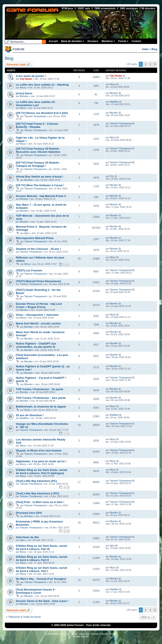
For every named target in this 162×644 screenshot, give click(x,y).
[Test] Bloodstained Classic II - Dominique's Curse (36, 591)
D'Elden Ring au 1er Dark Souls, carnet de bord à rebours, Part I (42, 569)
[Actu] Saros (24, 93)
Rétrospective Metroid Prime (35, 238)
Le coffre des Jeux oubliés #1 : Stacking (42, 85)
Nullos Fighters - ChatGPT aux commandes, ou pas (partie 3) (36, 345)
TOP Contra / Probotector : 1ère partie (41, 398)
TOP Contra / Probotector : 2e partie (39, 389)
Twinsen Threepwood (35, 116)
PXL (112, 176)
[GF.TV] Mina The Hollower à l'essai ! (40, 185)
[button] (155, 64)
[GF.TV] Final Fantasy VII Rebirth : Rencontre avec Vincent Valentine (38, 150)
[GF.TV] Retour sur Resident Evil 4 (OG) (42, 113)
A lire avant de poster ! (31, 76)
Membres (108, 41)
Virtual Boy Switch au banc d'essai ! (40, 177)
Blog (154, 49)
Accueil (53, 41)
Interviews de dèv (27, 537)
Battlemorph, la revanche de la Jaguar (41, 407)
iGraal (74, 634)
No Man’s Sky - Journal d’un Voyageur (41, 579)
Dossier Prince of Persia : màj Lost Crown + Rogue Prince (39, 305)
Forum (123, 41)
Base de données (73, 41)
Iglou (27, 233)
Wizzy (23, 88)
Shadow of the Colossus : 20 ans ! (38, 249)
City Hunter (26, 79)
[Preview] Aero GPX (29, 513)
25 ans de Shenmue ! (30, 415)
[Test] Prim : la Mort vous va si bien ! (40, 502)
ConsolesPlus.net (54, 634)
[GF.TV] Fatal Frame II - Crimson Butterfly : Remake (37, 125)
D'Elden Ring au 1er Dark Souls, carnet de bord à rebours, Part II (42, 558)
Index (145, 49)
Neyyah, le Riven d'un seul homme (39, 451)
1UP (67, 634)
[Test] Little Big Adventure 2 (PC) (37, 493)
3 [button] (150, 64)
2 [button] (145, 64)
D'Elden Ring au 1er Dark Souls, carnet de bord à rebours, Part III (42, 547)
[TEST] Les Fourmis (29, 270)
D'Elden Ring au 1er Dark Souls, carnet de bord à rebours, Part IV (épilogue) (42, 472)
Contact (136, 41)
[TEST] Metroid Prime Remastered (38, 281)
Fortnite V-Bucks (99, 634)
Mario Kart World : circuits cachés (38, 323)
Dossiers (93, 41)
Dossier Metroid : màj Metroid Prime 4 (41, 196)
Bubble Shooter (81, 636)
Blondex (24, 96)
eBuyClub (84, 634)
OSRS (113, 634)
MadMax (114, 102)
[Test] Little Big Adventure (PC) (36, 481)
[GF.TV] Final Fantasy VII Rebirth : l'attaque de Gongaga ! (38, 164)
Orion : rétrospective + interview (37, 315)
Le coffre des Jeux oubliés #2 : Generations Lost (36, 104)
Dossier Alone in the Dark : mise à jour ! (42, 601)
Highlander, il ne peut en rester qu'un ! (41, 461)
